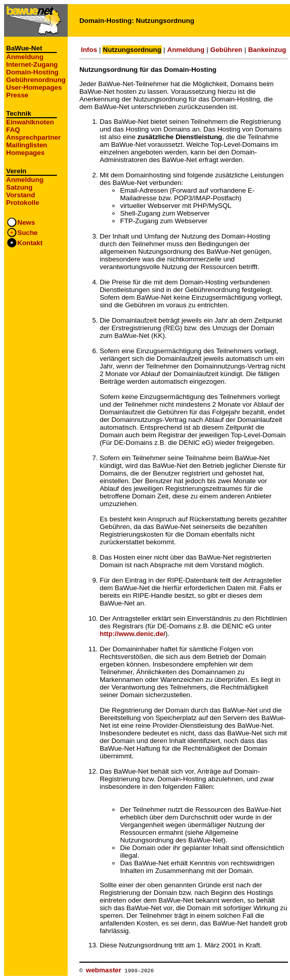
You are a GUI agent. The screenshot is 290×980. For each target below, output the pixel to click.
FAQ (13, 130)
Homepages (25, 153)
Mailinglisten (27, 145)
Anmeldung (25, 57)
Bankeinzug (267, 50)
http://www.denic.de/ (133, 634)
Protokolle (23, 203)
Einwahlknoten (30, 122)
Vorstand (21, 195)
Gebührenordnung (36, 80)
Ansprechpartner (33, 137)
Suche (27, 233)
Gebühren (226, 50)
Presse (17, 95)
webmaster (104, 970)
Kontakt (30, 243)
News (26, 222)
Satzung (19, 187)
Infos (89, 50)
